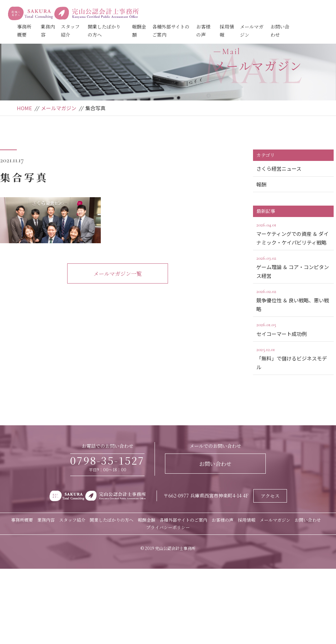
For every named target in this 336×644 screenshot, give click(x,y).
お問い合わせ (215, 464)
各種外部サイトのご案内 (183, 520)
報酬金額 (146, 520)
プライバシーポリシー (168, 527)
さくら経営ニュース (279, 168)
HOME (24, 108)
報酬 (261, 184)
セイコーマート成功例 (293, 329)
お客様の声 (223, 520)
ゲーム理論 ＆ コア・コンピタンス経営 (293, 266)
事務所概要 (22, 520)
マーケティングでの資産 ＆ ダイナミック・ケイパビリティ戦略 (293, 233)
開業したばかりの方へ (112, 520)
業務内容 (46, 520)
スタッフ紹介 (72, 520)
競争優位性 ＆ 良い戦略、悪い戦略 (293, 300)
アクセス (270, 496)
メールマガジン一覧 (118, 274)
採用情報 (247, 520)
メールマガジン (59, 108)
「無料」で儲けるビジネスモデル (293, 358)
